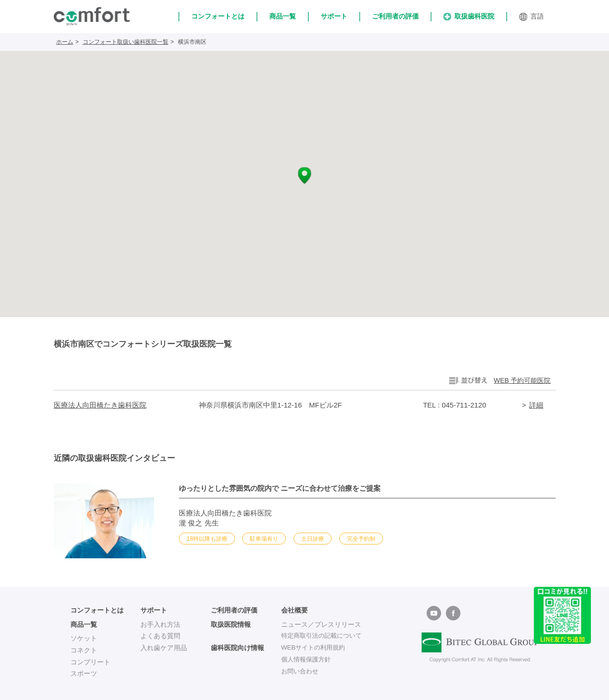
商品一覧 (283, 16)
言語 (531, 17)
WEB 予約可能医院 (522, 380)
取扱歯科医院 (469, 16)
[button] (304, 175)
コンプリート (90, 662)
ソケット (84, 638)
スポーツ (84, 673)
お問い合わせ (301, 671)
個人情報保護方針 (308, 660)
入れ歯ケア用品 (164, 648)
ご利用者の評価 (395, 16)
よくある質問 (160, 636)
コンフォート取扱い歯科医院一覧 (126, 42)
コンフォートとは (218, 16)
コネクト (84, 650)
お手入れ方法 (160, 624)
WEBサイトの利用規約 (315, 648)
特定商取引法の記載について (324, 636)
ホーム (65, 42)
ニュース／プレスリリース (321, 624)
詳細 (536, 405)
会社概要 (295, 610)
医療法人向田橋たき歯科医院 (100, 405)
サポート (334, 16)
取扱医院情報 (231, 624)
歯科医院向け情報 (237, 648)
